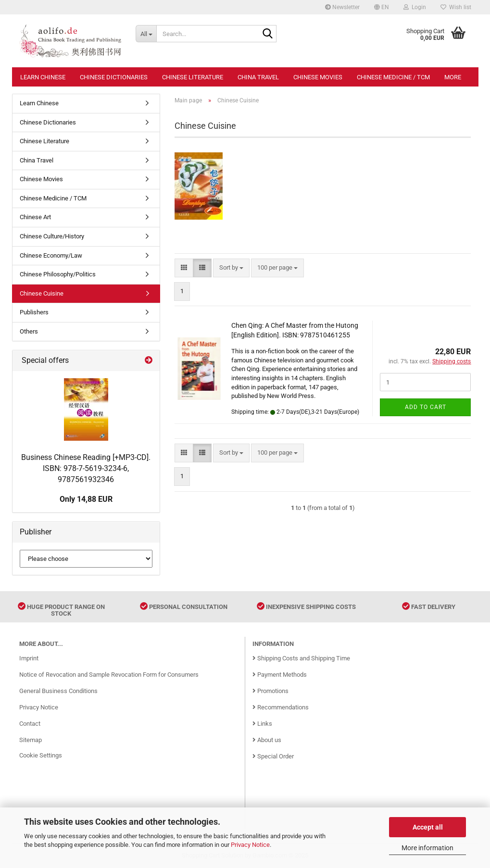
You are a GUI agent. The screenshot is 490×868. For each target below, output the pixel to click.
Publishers (34, 312)
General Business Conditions (58, 691)
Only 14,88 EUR (86, 499)
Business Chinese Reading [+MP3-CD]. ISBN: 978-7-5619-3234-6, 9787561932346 (86, 468)
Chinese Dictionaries (114, 77)
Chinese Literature (193, 77)
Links (262, 724)
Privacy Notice (250, 845)
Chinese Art (35, 217)
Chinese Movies (318, 77)
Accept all (428, 827)
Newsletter (342, 7)
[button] (382, 7)
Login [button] (415, 7)
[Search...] (146, 34)
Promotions (270, 691)
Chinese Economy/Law (51, 255)
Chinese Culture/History (52, 236)
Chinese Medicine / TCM (393, 77)
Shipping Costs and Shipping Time (301, 658)
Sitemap (31, 740)
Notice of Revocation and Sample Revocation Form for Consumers (109, 675)
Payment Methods (280, 675)
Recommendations (281, 707)
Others (29, 331)
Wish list (456, 7)
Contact (30, 724)
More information (427, 848)
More (453, 77)
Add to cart (426, 407)
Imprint (29, 658)
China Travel (258, 77)
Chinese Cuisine (42, 293)
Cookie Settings (41, 755)
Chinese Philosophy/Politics (58, 274)
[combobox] (231, 268)
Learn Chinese (43, 77)
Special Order (273, 756)
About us (267, 740)
